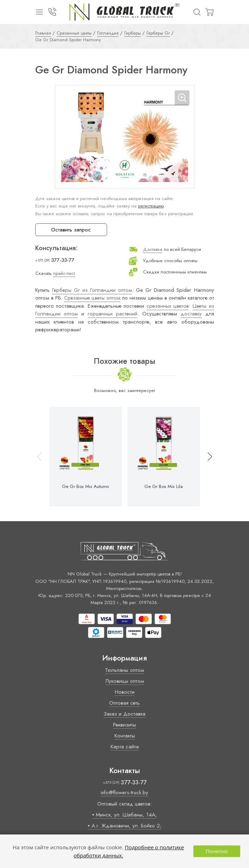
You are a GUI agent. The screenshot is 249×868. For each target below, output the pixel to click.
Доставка (153, 249)
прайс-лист (64, 273)
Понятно (217, 851)
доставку (191, 314)
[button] (207, 457)
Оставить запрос (71, 230)
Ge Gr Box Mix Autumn (86, 487)
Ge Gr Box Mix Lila (164, 487)
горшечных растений (113, 314)
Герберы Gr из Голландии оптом (92, 290)
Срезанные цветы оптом (92, 298)
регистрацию (151, 206)
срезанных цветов (168, 306)
